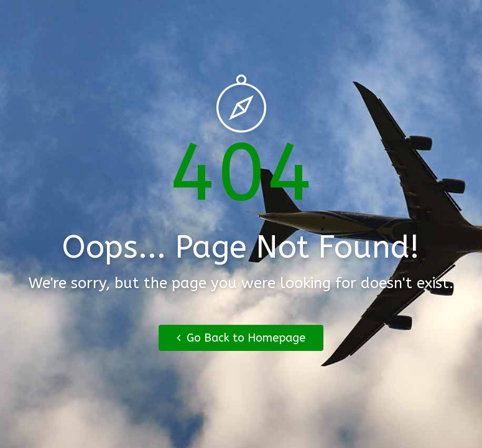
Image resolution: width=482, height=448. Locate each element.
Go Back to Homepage (241, 338)
